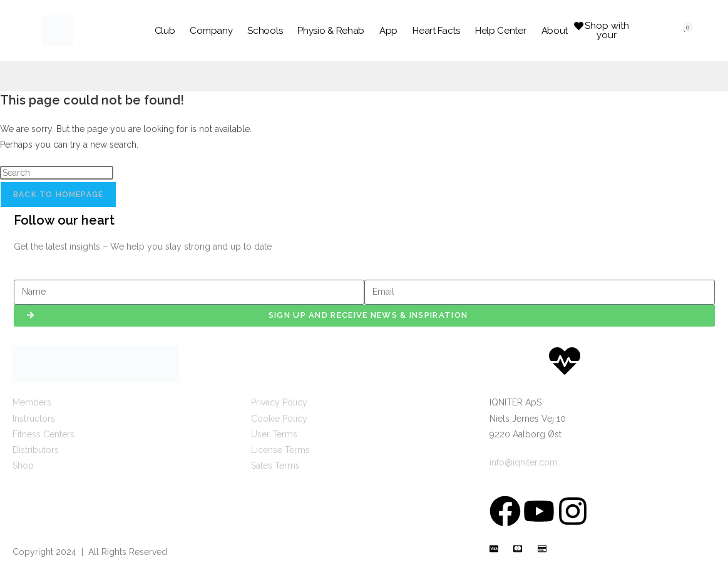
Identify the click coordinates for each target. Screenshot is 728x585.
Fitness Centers (44, 434)
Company (211, 31)
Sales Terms (275, 465)
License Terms (280, 450)
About (555, 31)
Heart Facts (436, 31)
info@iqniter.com (524, 462)
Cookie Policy (279, 419)
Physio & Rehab (331, 31)
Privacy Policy (279, 402)
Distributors (36, 450)
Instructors (34, 419)
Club (165, 31)
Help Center (501, 31)
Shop (23, 465)
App (388, 31)
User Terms (274, 434)
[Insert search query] (57, 173)
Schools (265, 31)
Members (32, 402)
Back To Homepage (58, 195)
